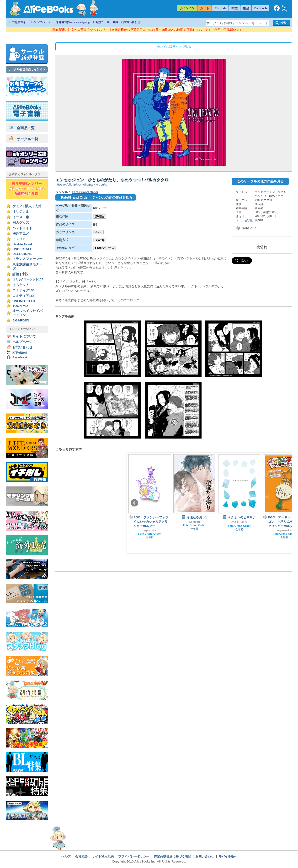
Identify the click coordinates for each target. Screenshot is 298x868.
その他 (100, 240)
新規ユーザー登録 (107, 22)
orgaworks (149, 530)
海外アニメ (21, 234)
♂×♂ (98, 232)
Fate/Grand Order (85, 192)
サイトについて (24, 336)
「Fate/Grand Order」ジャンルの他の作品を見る (95, 197)
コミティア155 (24, 290)
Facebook (20, 357)
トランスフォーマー (27, 259)
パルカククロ (263, 200)
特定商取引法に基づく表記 (172, 856)
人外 (38, 206)
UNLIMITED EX (24, 301)
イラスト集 (21, 217)
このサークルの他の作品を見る (260, 181)
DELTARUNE (22, 254)
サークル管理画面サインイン (27, 69)
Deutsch (261, 8)
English (220, 8)
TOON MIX (20, 306)
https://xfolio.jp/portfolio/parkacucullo (81, 184)
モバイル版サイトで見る (174, 47)
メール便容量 (244, 220)
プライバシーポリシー (134, 856)
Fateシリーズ (105, 248)
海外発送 (73, 22)
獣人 (28, 206)
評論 (16, 274)
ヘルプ (66, 856)
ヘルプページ (42, 22)
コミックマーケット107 (28, 279)
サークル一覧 (24, 139)
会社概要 (81, 856)
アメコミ (19, 239)
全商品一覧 (22, 128)
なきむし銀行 (239, 522)
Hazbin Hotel (22, 244)
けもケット (21, 285)
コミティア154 (24, 296)
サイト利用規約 (103, 856)
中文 (234, 8)
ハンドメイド (22, 228)
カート (205, 8)
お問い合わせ (132, 22)
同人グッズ (21, 223)
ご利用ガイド (20, 22)
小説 (25, 274)
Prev (134, 503)
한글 (246, 8)
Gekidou (194, 522)
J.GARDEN (21, 320)
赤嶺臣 (100, 216)
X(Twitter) (20, 353)
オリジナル (21, 212)
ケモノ (17, 206)
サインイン (187, 8)
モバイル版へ (228, 856)
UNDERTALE (22, 249)
